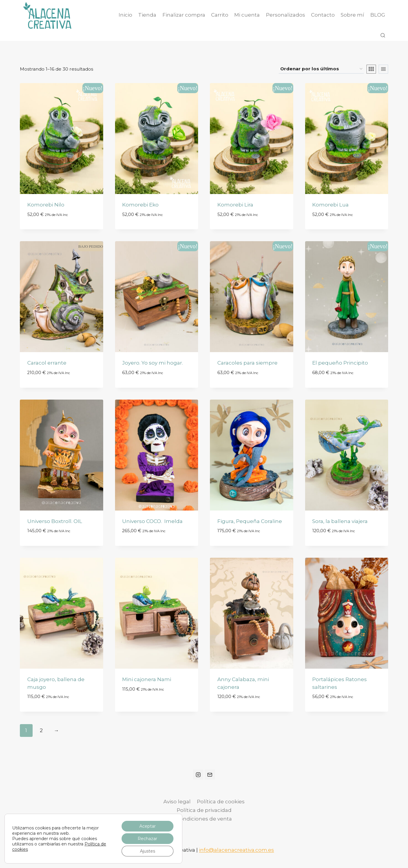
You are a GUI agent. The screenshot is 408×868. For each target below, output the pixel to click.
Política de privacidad (204, 810)
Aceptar (148, 826)
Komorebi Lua (330, 205)
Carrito (220, 15)
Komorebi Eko (140, 205)
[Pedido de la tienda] (321, 69)
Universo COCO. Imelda (152, 521)
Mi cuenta (247, 15)
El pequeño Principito (340, 363)
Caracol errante (47, 363)
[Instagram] (198, 775)
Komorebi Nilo (46, 205)
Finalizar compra (184, 15)
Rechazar (147, 839)
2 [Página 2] (41, 730)
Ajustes (148, 851)
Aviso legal (177, 802)
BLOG (378, 15)
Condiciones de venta (204, 819)
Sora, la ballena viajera (340, 521)
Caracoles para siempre (247, 363)
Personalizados (286, 15)
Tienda (147, 15)
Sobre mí (352, 15)
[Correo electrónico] (210, 775)
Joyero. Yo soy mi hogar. (153, 363)
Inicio (125, 15)
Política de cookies (221, 802)
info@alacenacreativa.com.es (236, 850)
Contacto (323, 15)
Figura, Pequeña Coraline (250, 521)
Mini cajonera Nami (147, 679)
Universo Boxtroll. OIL (55, 521)
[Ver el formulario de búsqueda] (383, 36)
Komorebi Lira (235, 205)
